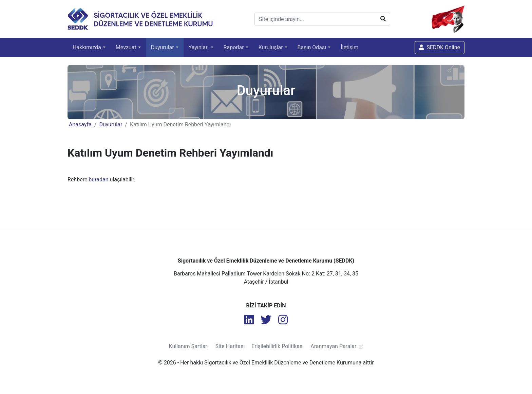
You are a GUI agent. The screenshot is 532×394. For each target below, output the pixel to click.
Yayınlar (199, 47)
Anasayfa (80, 124)
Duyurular (163, 47)
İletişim (349, 47)
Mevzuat (126, 47)
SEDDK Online (440, 47)
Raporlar (234, 47)
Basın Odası (312, 47)
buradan (98, 180)
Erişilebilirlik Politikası (278, 346)
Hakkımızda (87, 47)
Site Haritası (230, 346)
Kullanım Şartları (189, 346)
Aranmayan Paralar (333, 346)
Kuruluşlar (271, 47)
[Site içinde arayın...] (322, 19)
